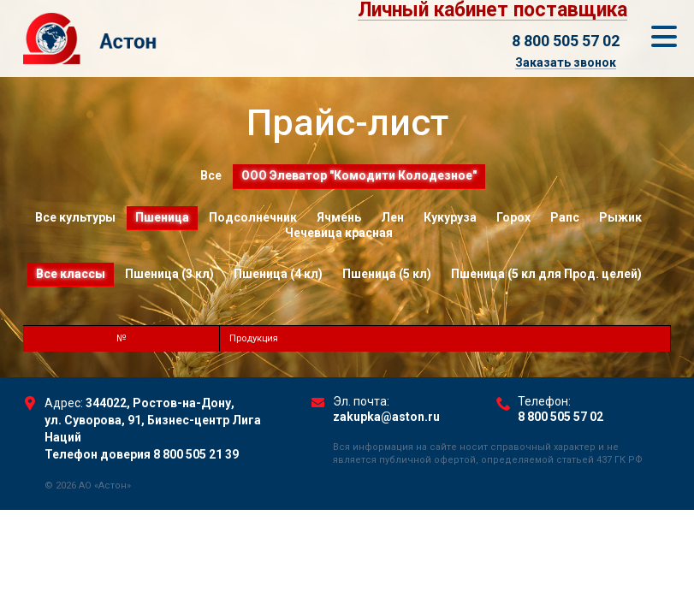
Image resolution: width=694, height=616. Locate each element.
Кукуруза (450, 217)
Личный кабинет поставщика (492, 10)
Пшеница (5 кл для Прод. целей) (546, 274)
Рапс (565, 217)
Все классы (71, 274)
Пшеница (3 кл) (169, 274)
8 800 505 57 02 (566, 41)
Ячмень (339, 217)
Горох (513, 217)
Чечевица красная (339, 233)
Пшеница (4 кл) (278, 274)
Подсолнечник (253, 217)
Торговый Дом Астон (151, 38)
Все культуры (75, 217)
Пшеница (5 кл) (387, 274)
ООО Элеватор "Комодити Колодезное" (359, 175)
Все (211, 175)
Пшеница (162, 217)
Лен (392, 217)
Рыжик (620, 217)
